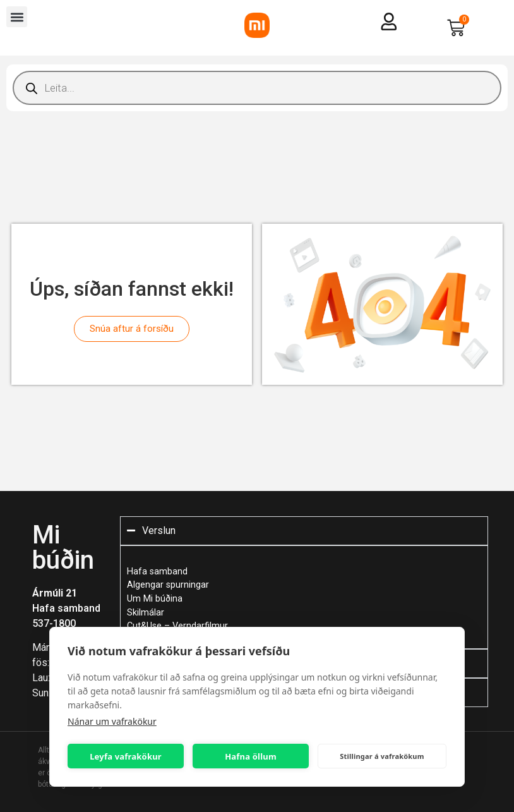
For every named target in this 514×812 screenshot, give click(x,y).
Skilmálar (146, 613)
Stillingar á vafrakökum (382, 756)
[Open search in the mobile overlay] (257, 88)
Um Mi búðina (155, 599)
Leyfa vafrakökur (126, 756)
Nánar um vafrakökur (112, 721)
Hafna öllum (251, 756)
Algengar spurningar (168, 585)
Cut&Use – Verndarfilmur (177, 626)
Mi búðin (63, 548)
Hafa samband (66, 608)
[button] (17, 17)
